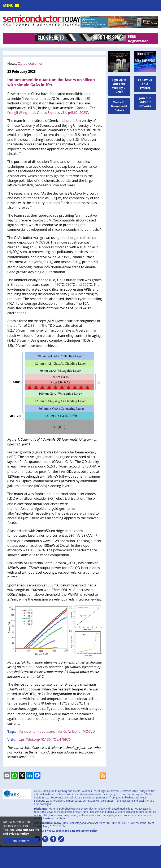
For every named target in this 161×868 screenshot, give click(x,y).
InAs (59, 731)
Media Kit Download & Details (119, 106)
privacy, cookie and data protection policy (71, 831)
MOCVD (89, 731)
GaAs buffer (73, 731)
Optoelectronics (30, 63)
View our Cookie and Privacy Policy (21, 832)
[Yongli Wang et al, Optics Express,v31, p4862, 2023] (48, 113)
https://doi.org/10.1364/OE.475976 (44, 739)
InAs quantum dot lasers (36, 731)
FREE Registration (138, 39)
